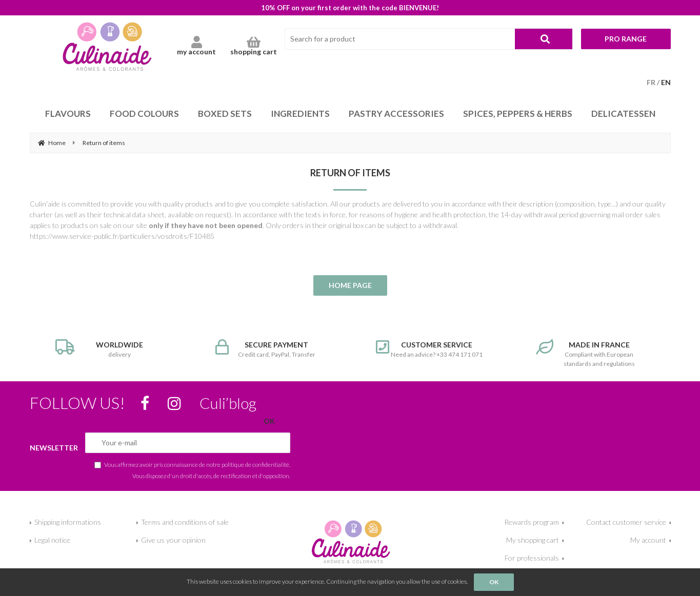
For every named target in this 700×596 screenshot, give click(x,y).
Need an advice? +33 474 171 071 (431, 349)
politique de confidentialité (255, 464)
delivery (110, 349)
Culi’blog (228, 403)
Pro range (626, 39)
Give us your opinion (173, 540)
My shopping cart (533, 540)
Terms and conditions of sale (185, 522)
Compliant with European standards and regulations (591, 353)
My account (648, 540)
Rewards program (532, 522)
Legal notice (52, 540)
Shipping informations (68, 522)
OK (494, 582)
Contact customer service (626, 522)
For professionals (532, 558)
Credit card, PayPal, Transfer (270, 349)
